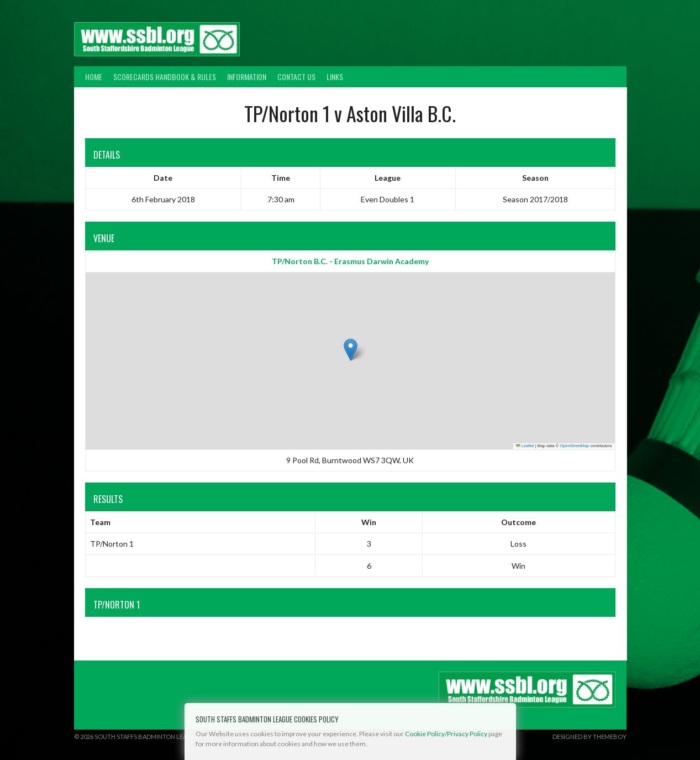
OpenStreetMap (574, 446)
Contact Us (296, 77)
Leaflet (525, 446)
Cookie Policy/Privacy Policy (446, 734)
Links (335, 77)
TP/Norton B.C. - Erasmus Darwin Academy (350, 261)
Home (94, 77)
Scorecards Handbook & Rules (165, 77)
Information (247, 77)
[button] (351, 350)
